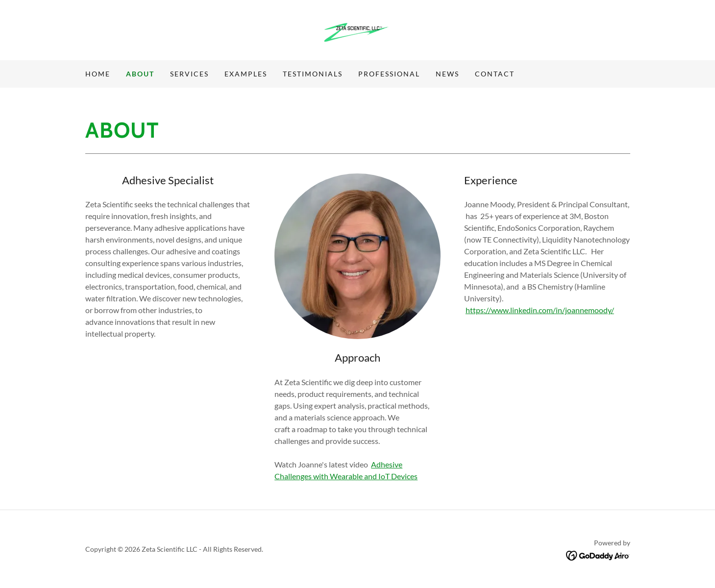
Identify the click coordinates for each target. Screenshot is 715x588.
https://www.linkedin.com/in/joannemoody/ (540, 310)
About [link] (140, 74)
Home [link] (98, 74)
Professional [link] (389, 74)
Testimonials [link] (313, 74)
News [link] (447, 74)
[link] (358, 29)
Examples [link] (246, 74)
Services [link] (189, 74)
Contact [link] (495, 74)
